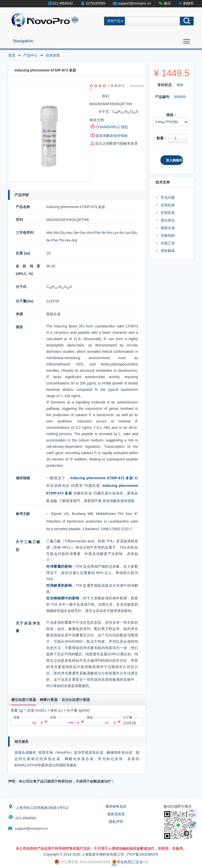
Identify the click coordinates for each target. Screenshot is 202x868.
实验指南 (168, 235)
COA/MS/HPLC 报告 (112, 127)
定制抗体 (168, 205)
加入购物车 (174, 160)
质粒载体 (168, 251)
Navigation (23, 41)
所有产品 (114, 21)
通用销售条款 (116, 806)
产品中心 (30, 55)
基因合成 (168, 228)
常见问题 (168, 197)
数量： (162, 138)
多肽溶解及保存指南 (112, 136)
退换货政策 (116, 814)
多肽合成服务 (25, 752)
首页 (12, 55)
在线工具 (168, 243)
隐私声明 (116, 822)
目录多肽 (53, 55)
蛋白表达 (168, 220)
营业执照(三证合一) (130, 862)
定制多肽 (168, 213)
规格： (172, 115)
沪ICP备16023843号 (142, 854)
